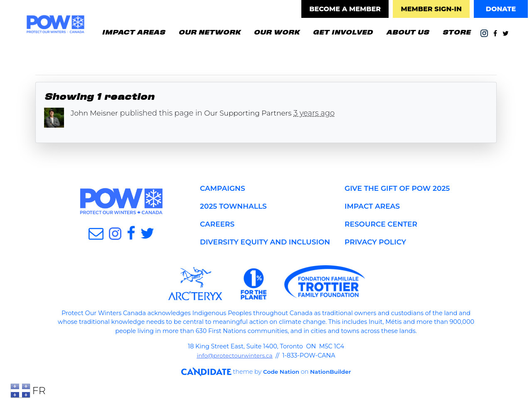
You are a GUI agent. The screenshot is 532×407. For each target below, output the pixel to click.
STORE (456, 32)
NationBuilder (325, 382)
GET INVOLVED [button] (346, 31)
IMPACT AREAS (374, 206)
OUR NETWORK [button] (209, 32)
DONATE (501, 9)
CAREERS (218, 224)
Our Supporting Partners (253, 113)
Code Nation (273, 382)
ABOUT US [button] (408, 32)
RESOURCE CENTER (383, 224)
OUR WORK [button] (276, 32)
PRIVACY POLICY (377, 242)
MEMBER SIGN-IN (431, 9)
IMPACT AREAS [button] (133, 32)
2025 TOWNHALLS (235, 206)
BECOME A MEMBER (345, 9)
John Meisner (96, 113)
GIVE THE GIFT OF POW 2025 (400, 188)
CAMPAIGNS (224, 188)
